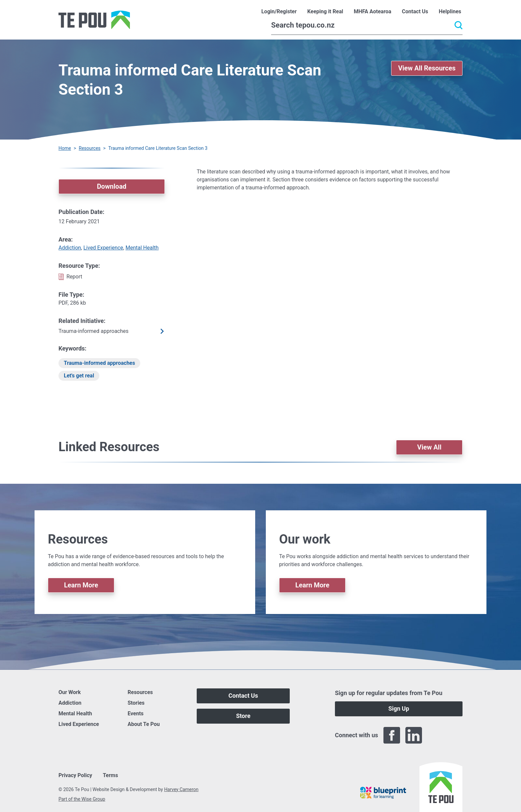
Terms (110, 775)
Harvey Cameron (181, 789)
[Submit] (459, 25)
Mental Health (142, 248)
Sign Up (399, 709)
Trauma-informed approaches (99, 363)
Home (65, 148)
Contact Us (243, 696)
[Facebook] (392, 735)
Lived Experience (103, 248)
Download (112, 186)
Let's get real (79, 376)
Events (136, 713)
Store (243, 716)
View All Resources (427, 68)
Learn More (81, 585)
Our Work (70, 692)
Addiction (70, 248)
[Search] (367, 25)
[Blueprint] (383, 793)
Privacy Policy (75, 775)
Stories (136, 703)
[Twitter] (436, 735)
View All (429, 447)
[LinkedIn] (414, 735)
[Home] (94, 20)
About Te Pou (144, 724)
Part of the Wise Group (82, 799)
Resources (90, 148)
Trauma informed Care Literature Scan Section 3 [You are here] (158, 148)
